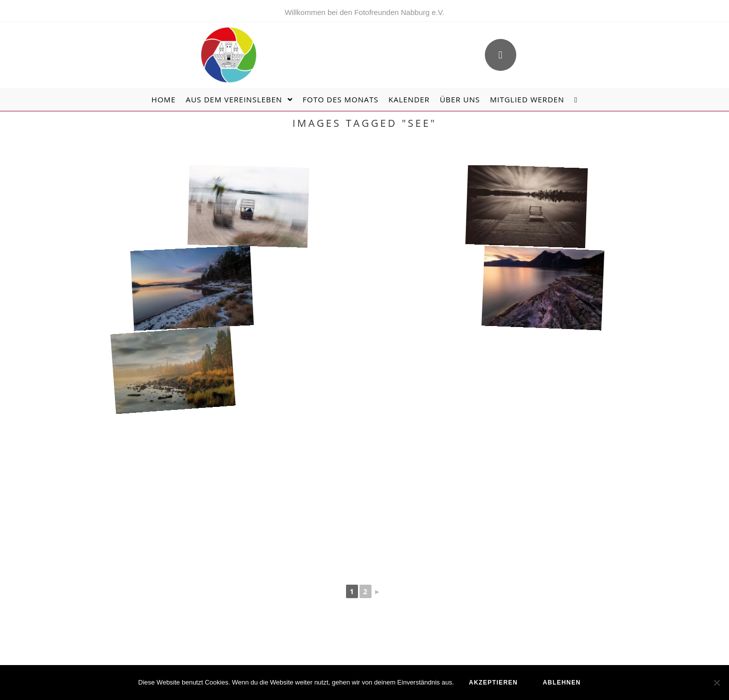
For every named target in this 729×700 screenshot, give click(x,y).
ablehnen (562, 683)
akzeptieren (493, 683)
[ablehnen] (717, 683)
